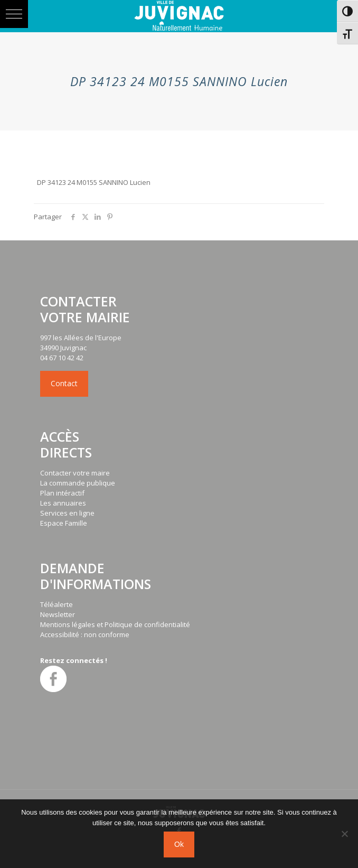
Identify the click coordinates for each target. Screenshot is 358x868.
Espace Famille (64, 523)
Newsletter (58, 614)
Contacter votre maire (75, 473)
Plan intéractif (62, 493)
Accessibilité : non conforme (85, 634)
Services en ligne (67, 513)
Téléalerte (56, 604)
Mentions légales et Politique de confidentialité (115, 624)
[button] (14, 14)
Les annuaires (63, 503)
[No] (345, 834)
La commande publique (78, 483)
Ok (179, 844)
